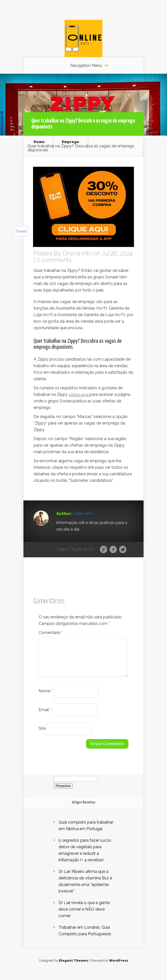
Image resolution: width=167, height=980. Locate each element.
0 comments (54, 260)
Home (39, 142)
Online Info (77, 253)
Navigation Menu (86, 66)
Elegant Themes (73, 967)
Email (45, 716)
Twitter (123, 550)
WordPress (119, 967)
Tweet (21, 231)
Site (42, 734)
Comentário (51, 633)
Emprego (71, 142)
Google (104, 550)
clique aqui (79, 394)
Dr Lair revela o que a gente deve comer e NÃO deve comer (84, 915)
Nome (46, 697)
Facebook (113, 550)
